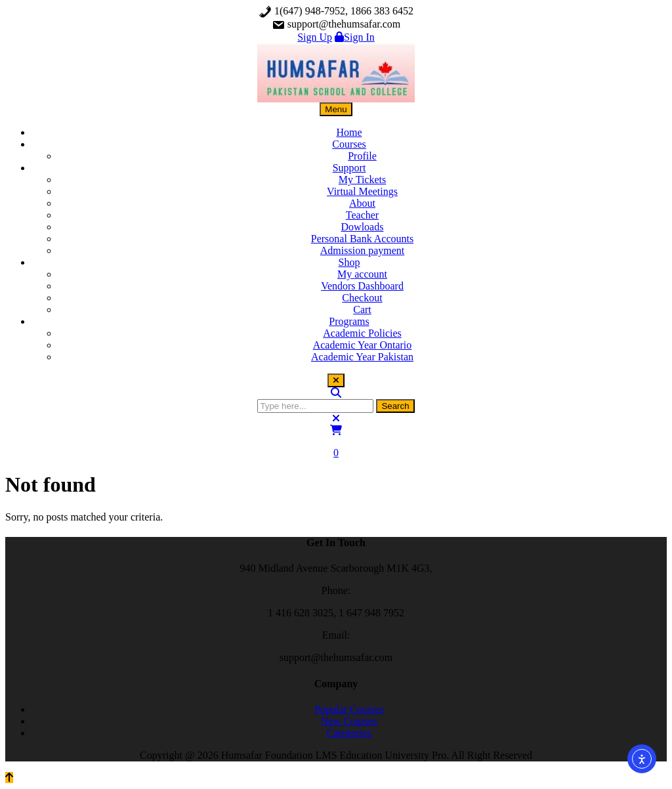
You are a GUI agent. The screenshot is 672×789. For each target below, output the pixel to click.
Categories (349, 733)
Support (349, 168)
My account (362, 274)
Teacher (362, 215)
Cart (362, 309)
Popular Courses (349, 709)
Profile (362, 156)
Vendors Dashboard (362, 286)
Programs (349, 321)
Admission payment (362, 250)
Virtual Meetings (362, 191)
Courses (349, 144)
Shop (349, 262)
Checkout (362, 298)
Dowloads (363, 227)
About (362, 203)
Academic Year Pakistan (362, 357)
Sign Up (315, 37)
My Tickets (362, 180)
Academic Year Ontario (363, 345)
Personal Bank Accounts (362, 239)
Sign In (355, 37)
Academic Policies (362, 333)
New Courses (349, 721)
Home (349, 132)
